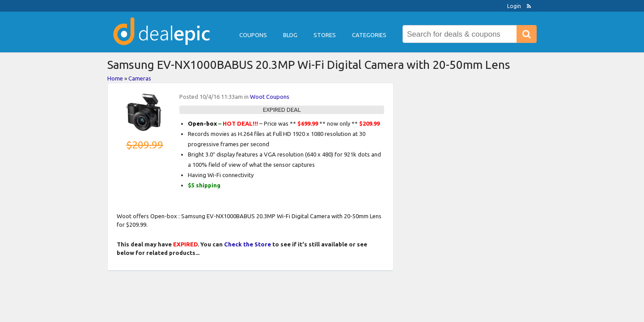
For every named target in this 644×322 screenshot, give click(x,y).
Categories (369, 35)
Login (514, 6)
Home (115, 78)
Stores (325, 35)
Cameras (140, 78)
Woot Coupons (270, 97)
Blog (290, 35)
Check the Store (248, 244)
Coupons (253, 35)
